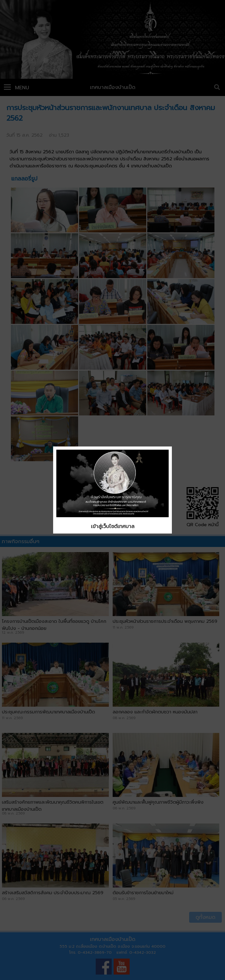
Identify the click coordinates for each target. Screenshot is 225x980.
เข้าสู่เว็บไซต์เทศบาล (113, 526)
